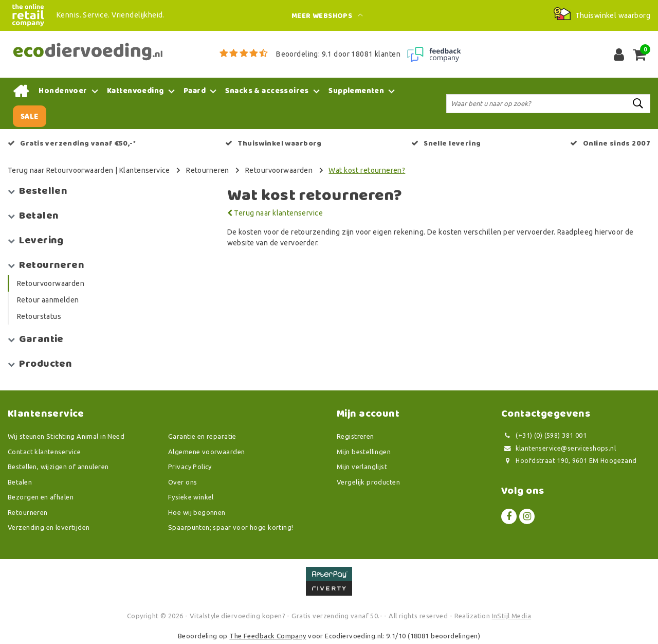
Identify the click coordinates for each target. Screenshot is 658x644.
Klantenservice (145, 170)
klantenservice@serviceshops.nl (559, 448)
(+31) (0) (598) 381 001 (544, 435)
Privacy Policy (190, 467)
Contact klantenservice (44, 452)
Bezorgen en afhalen (41, 497)
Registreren (355, 436)
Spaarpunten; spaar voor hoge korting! (231, 527)
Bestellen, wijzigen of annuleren (58, 467)
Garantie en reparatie (202, 436)
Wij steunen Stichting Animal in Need (66, 436)
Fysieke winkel (191, 497)
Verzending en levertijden (49, 527)
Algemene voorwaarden (206, 452)
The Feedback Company (268, 636)
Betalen (20, 482)
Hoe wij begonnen (197, 512)
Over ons (182, 482)
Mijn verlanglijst (362, 467)
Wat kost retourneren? (367, 170)
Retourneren (208, 170)
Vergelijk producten (368, 482)
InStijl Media (511, 616)
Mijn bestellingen (364, 452)
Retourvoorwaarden (279, 170)
